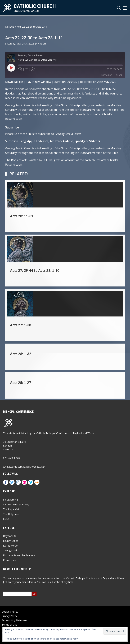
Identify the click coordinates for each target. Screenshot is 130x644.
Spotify (80, 141)
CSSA (6, 519)
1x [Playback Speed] (26, 69)
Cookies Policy (10, 612)
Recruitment (10, 560)
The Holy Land (11, 514)
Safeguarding (10, 500)
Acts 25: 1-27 (21, 383)
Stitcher (95, 141)
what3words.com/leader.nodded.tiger (24, 467)
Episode (10, 27)
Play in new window (38, 82)
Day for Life (10, 536)
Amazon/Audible (61, 141)
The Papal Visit (11, 509)
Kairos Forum (11, 546)
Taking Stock (10, 550)
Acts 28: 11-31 (22, 216)
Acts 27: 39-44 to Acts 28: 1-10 (35, 270)
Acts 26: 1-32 (21, 354)
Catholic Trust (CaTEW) (16, 504)
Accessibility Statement (15, 620)
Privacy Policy (9, 616)
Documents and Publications (19, 555)
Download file (14, 82)
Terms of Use (9, 625)
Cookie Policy (72, 639)
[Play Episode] (11, 68)
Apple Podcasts (38, 141)
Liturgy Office (11, 541)
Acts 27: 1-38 (21, 325)
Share (119, 75)
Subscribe (107, 75)
